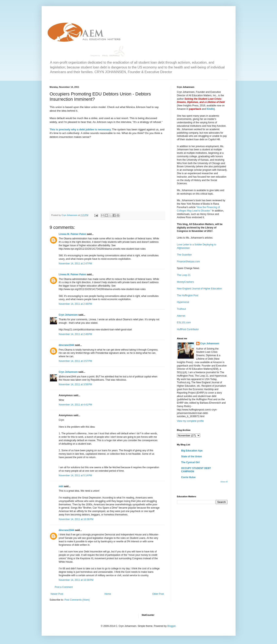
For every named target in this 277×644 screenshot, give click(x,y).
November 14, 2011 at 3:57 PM (75, 361)
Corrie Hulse (188, 477)
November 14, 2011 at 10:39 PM (76, 580)
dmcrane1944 (67, 345)
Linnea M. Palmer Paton (72, 234)
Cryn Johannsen (68, 315)
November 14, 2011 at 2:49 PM (75, 334)
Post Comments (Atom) (77, 600)
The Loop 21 (184, 275)
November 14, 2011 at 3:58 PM (75, 384)
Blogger (171, 626)
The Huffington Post (188, 295)
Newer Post (57, 594)
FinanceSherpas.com (188, 262)
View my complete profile (190, 421)
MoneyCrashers (186, 282)
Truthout (181, 309)
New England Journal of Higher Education (200, 289)
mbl (61, 486)
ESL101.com (184, 323)
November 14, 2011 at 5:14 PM (75, 475)
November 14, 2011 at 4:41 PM (75, 405)
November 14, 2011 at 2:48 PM (75, 304)
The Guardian (184, 255)
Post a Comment (64, 587)
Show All (224, 482)
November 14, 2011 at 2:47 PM (75, 264)
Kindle (210, 109)
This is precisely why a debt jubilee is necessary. (81, 129)
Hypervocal (183, 302)
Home (108, 594)
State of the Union (192, 457)
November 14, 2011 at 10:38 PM (76, 519)
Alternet (181, 316)
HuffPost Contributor (188, 329)
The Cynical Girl (190, 462)
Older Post (158, 594)
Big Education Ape (192, 451)
